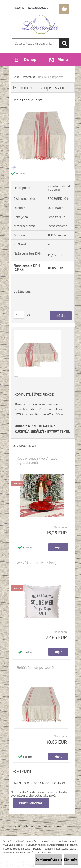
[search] (64, 43)
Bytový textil (29, 77)
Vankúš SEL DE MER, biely (37, 563)
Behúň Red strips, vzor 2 (35, 668)
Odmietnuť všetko (49, 860)
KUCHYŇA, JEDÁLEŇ (29, 431)
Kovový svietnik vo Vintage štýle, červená (37, 460)
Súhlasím (71, 860)
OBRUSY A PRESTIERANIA (34, 426)
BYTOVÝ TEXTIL (58, 431)
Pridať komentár (31, 803)
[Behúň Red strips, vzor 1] (43, 107)
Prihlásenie (18, 8)
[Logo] (40, 25)
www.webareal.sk (48, 826)
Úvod (16, 77)
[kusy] (19, 315)
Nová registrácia (38, 8)
